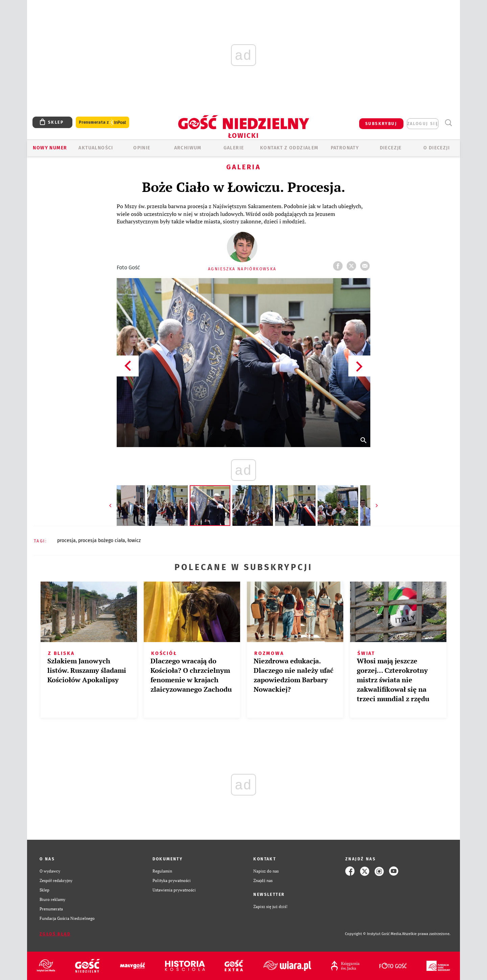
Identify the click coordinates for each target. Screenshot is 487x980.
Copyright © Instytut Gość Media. (374, 934)
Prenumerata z (102, 122)
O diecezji (437, 148)
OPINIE (142, 148)
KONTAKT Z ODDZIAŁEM (289, 148)
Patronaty (345, 148)
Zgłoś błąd (55, 934)
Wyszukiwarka (448, 123)
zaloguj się (423, 124)
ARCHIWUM (188, 148)
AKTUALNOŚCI (96, 148)
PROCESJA (66, 541)
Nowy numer (50, 148)
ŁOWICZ (134, 541)
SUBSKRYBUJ (381, 124)
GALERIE (234, 148)
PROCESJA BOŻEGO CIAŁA (102, 541)
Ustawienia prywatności (174, 890)
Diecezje (391, 148)
